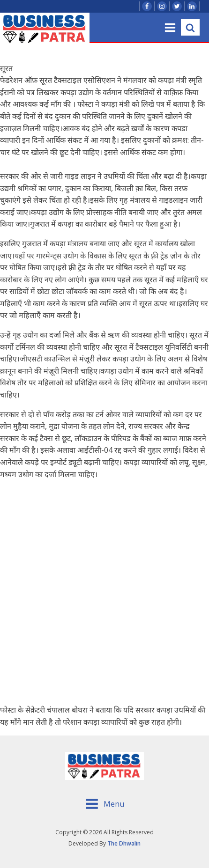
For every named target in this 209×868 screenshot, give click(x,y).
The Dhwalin (124, 843)
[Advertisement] (104, 592)
